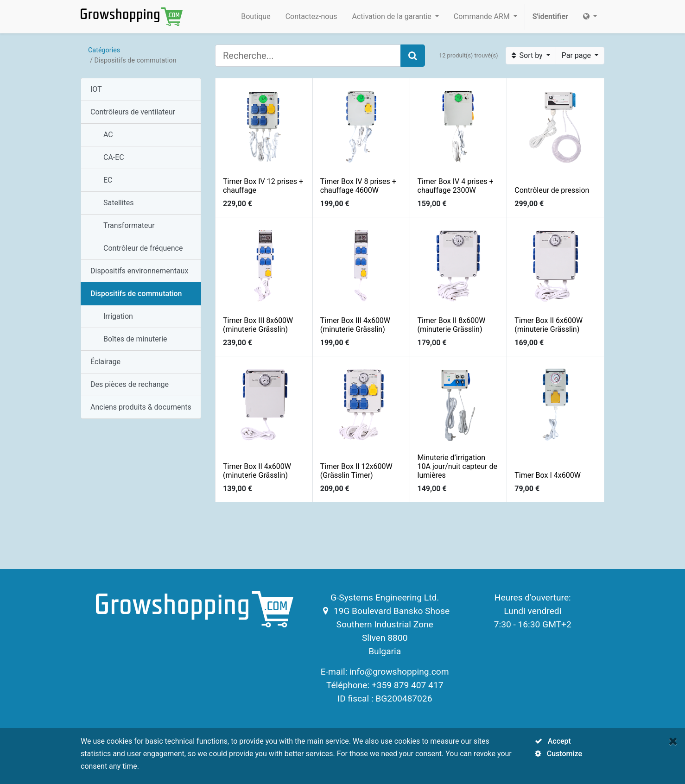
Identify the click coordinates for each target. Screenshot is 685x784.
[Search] (413, 56)
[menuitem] (256, 17)
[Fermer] (673, 741)
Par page (577, 55)
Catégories (104, 50)
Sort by (528, 55)
